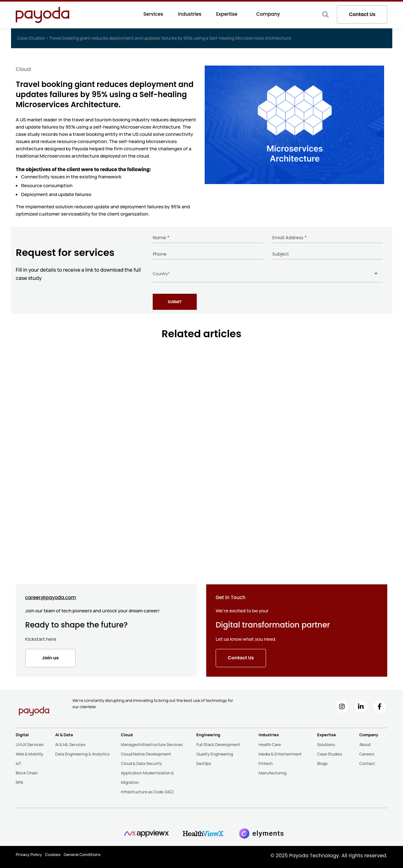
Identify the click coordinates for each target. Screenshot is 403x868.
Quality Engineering (215, 752)
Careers (367, 752)
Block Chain (27, 771)
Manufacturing (272, 771)
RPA (20, 780)
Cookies (53, 852)
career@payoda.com (51, 596)
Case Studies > (33, 38)
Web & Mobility (30, 752)
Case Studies (330, 752)
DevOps (204, 761)
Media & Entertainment (280, 752)
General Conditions (82, 852)
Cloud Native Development (146, 752)
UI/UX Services (30, 743)
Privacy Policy (29, 852)
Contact (367, 761)
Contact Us (362, 14)
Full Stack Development (218, 743)
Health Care (270, 743)
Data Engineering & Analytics (82, 752)
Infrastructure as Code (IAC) (147, 790)
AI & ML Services (70, 743)
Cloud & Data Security (141, 761)
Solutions (326, 743)
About (365, 743)
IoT (19, 761)
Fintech (266, 761)
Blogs (322, 761)
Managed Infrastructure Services (152, 743)
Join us (50, 656)
